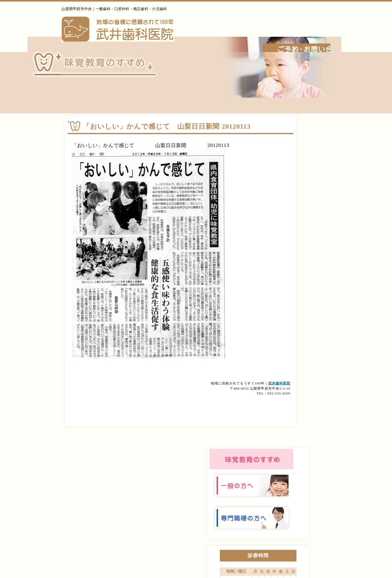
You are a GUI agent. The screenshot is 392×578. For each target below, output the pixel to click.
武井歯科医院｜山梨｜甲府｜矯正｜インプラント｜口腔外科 (96, 32)
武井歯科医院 (239, 395)
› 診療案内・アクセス (322, 509)
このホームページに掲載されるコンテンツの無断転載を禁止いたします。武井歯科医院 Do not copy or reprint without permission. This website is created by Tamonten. (196, 569)
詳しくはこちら (330, 353)
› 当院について (250, 509)
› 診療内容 (282, 509)
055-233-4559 (303, 13)
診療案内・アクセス (324, 43)
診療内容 (276, 43)
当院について (234, 43)
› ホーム (220, 509)
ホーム (196, 43)
